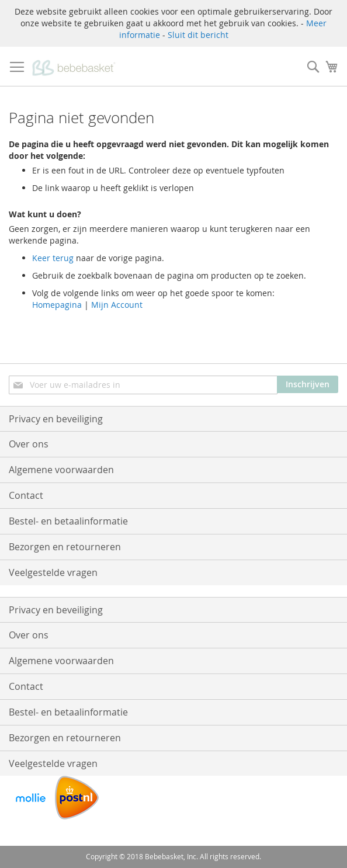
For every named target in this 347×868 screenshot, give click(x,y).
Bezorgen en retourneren (65, 547)
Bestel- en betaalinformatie (68, 521)
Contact (26, 495)
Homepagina (57, 305)
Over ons (29, 444)
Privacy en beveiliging (56, 419)
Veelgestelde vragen (53, 572)
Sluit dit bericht (198, 35)
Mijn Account (117, 305)
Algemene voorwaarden (61, 470)
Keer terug (53, 258)
